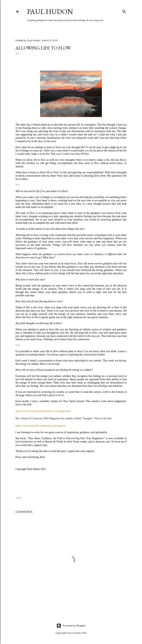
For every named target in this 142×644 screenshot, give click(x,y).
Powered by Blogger (71, 626)
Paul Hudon (50, 12)
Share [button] (19, 498)
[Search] (124, 11)
